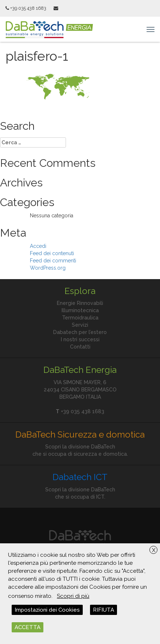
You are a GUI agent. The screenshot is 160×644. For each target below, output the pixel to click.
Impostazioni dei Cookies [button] (47, 610)
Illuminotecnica (80, 310)
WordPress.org (48, 268)
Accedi (38, 246)
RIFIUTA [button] (104, 610)
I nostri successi (80, 339)
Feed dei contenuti (52, 253)
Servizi (80, 325)
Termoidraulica (80, 318)
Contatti (80, 347)
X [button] (154, 550)
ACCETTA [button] (28, 627)
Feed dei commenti (53, 261)
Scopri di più (73, 596)
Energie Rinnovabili (80, 303)
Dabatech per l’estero (80, 332)
